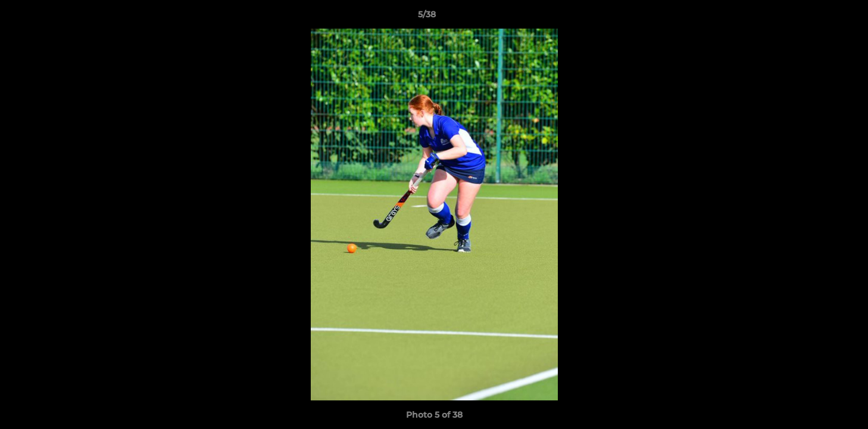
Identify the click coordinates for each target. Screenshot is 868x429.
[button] (818, 17)
